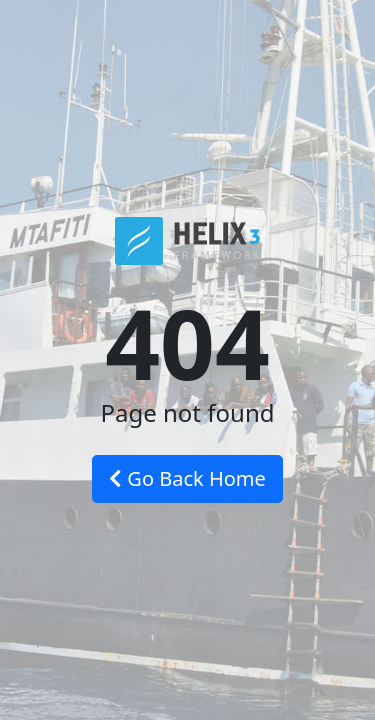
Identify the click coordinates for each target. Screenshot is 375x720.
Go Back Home (187, 478)
